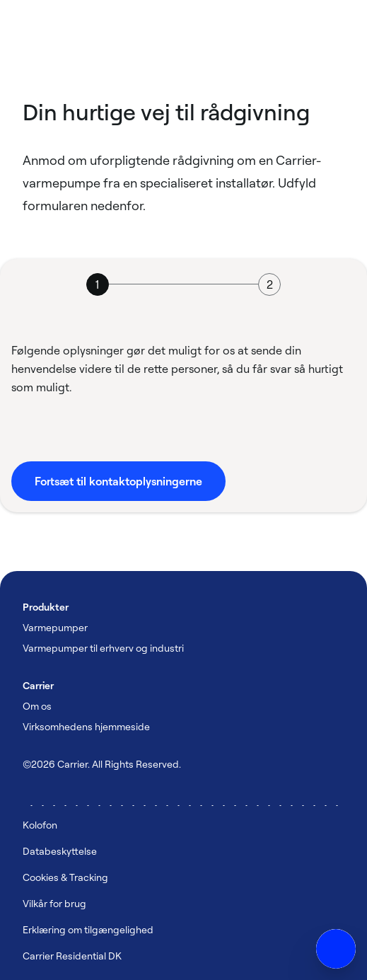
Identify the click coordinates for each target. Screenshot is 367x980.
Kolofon (40, 825)
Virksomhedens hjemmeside (86, 726)
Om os (37, 706)
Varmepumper (55, 627)
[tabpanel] (183, 421)
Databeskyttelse (60, 851)
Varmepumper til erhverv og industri (103, 648)
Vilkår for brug (54, 903)
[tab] (98, 284)
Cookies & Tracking (65, 877)
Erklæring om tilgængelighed (88, 929)
